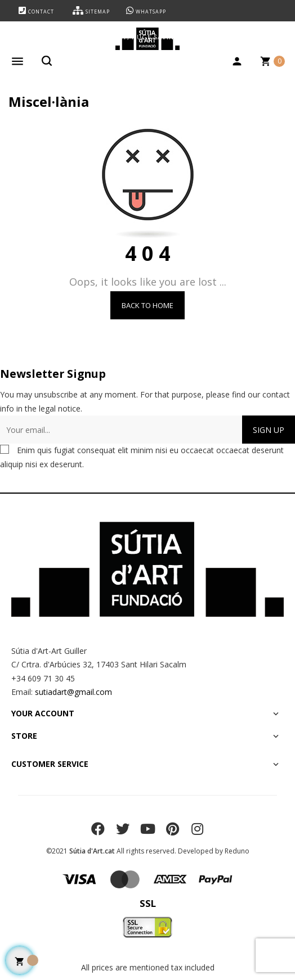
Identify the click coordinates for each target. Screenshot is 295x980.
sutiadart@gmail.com (73, 692)
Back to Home (147, 305)
